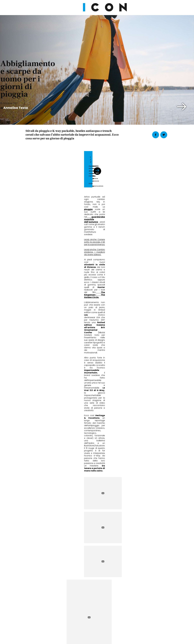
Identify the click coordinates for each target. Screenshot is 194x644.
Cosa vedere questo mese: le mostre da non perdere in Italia (145, 459)
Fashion (33, 449)
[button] (182, 107)
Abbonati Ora (135, 566)
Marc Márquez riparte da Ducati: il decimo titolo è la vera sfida (97, 459)
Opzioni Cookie (107, 627)
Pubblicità (123, 627)
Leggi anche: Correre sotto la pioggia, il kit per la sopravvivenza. (56, 242)
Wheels (81, 449)
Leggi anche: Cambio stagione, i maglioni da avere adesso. (55, 247)
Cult (129, 449)
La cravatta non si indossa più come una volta (46, 459)
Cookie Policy (90, 627)
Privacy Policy (73, 627)
